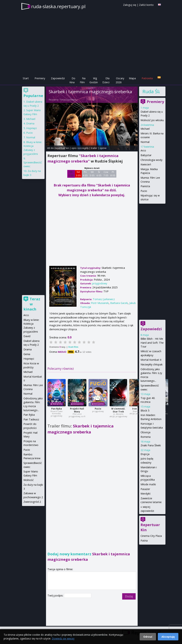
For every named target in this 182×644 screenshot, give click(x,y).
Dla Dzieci (106, 80)
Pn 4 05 (85, 174)
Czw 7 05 (106, 174)
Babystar (146, 155)
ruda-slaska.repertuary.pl (58, 6)
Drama (30, 123)
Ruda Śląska (151, 91)
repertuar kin (62, 148)
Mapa (132, 78)
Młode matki (148, 484)
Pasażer (145, 489)
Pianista (145, 186)
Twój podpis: (56, 595)
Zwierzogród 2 (32, 502)
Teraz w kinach (32, 304)
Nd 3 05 (78, 174)
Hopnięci (31, 128)
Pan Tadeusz (31, 419)
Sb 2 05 (71, 174)
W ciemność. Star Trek (118, 410)
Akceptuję (168, 637)
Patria (144, 541)
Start (26, 78)
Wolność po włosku (152, 120)
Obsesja (145, 432)
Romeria (146, 437)
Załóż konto (146, 5)
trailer (94, 148)
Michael (145, 129)
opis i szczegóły (80, 148)
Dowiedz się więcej (63, 638)
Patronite (147, 78)
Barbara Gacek (119, 303)
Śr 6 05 (99, 174)
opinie (103, 148)
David (27, 336)
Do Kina (72, 80)
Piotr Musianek (100, 303)
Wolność (29, 480)
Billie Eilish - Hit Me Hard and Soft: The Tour (152, 343)
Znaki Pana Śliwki (151, 445)
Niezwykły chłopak (152, 364)
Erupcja (145, 454)
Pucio (98, 409)
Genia (27, 354)
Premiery (40, 78)
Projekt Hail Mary (77, 410)
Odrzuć (148, 637)
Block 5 (145, 411)
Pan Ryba (57, 409)
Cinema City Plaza (151, 536)
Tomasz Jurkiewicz (68, 100)
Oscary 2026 (120, 80)
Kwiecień (146, 164)
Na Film (83, 80)
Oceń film (73, 347)
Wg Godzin (94, 80)
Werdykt (146, 494)
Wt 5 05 (92, 174)
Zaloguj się (130, 5)
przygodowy (100, 283)
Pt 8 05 (113, 174)
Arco (143, 150)
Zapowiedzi (58, 78)
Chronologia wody (151, 160)
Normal (145, 142)
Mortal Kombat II (151, 360)
